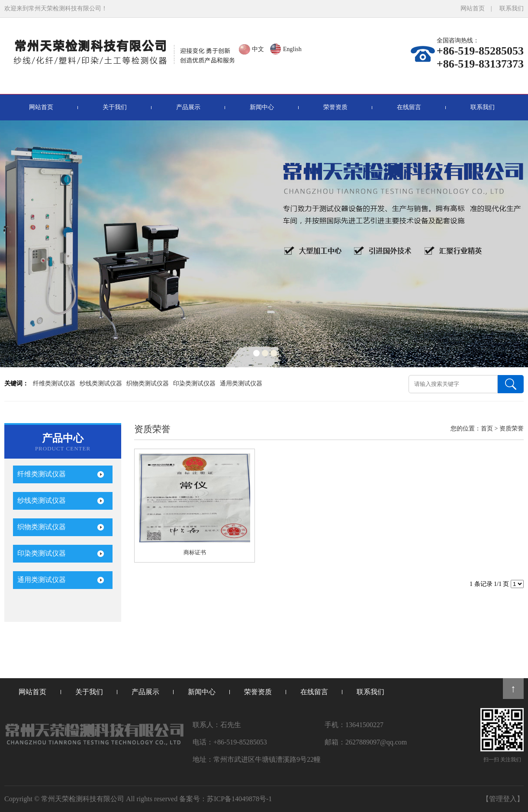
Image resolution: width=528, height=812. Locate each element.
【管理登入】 (503, 799)
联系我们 (512, 8)
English (292, 49)
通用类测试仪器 (241, 383)
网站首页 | (479, 8)
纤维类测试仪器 (54, 383)
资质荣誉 (512, 429)
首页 (487, 429)
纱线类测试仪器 (101, 383)
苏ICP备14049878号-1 (239, 799)
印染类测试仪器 (194, 383)
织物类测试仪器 (148, 383)
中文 (258, 49)
